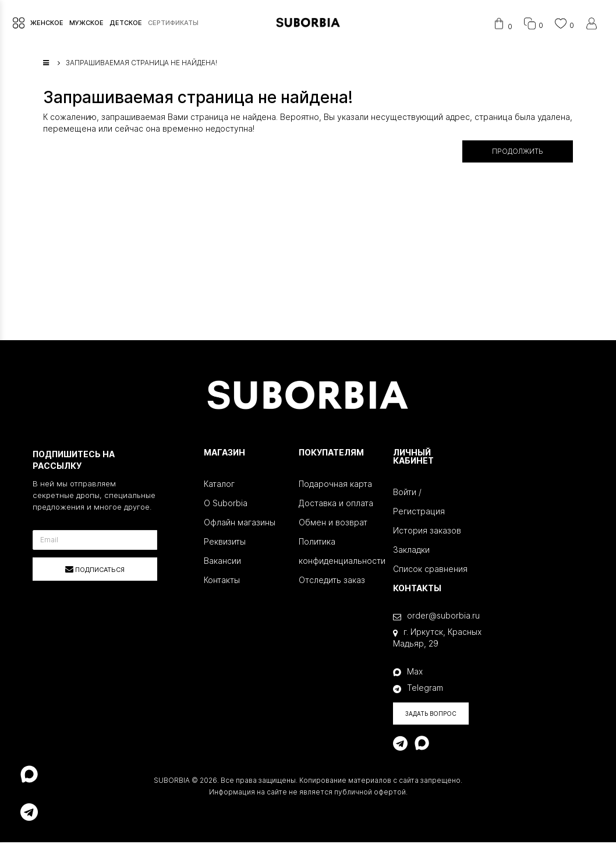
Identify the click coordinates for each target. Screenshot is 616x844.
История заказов (427, 532)
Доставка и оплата (336, 505)
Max (408, 673)
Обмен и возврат (333, 524)
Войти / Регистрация (419, 503)
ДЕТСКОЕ (125, 24)
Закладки (411, 551)
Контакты (222, 582)
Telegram (418, 690)
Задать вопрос (431, 715)
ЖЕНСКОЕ (46, 24)
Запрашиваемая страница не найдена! (141, 65)
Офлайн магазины (240, 524)
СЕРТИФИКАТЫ (172, 24)
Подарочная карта (335, 485)
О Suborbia (226, 505)
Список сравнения (430, 571)
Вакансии (222, 562)
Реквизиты (225, 543)
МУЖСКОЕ (85, 24)
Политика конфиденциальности (337, 553)
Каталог (219, 485)
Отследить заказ (332, 582)
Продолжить (518, 153)
